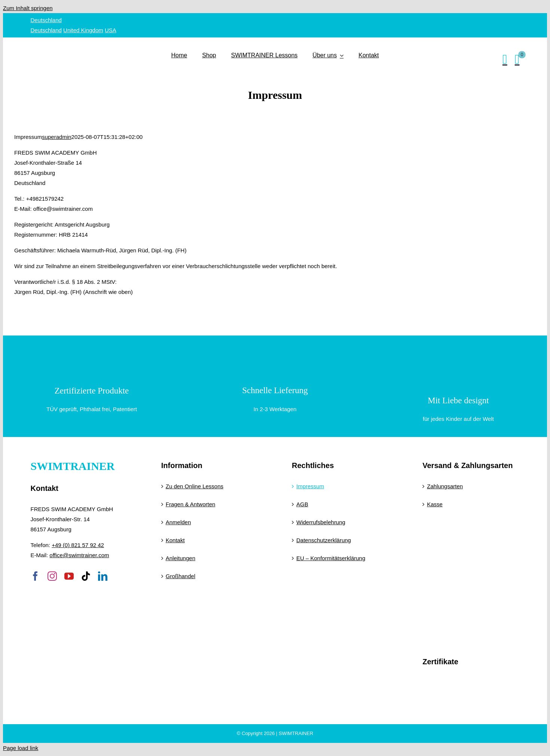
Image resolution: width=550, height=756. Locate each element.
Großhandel (181, 576)
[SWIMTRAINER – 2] (98, 44)
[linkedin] (103, 576)
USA (111, 30)
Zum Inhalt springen (28, 8)
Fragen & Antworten (191, 504)
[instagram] (52, 576)
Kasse (435, 504)
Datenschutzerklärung (324, 540)
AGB (302, 504)
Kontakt (175, 540)
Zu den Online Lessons (195, 486)
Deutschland (46, 20)
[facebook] (35, 576)
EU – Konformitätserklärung (331, 558)
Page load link (21, 748)
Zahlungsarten (445, 486)
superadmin (56, 137)
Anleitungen (181, 558)
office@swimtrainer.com (79, 555)
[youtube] (69, 576)
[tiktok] (86, 576)
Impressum (310, 486)
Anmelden (178, 522)
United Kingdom (83, 30)
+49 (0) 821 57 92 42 (78, 545)
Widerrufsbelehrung (321, 522)
